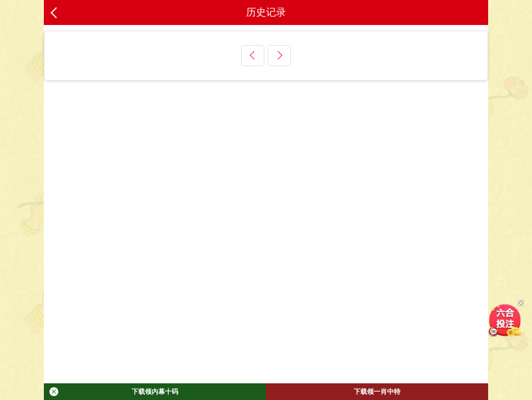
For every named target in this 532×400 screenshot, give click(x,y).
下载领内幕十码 (114, 392)
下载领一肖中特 (377, 392)
